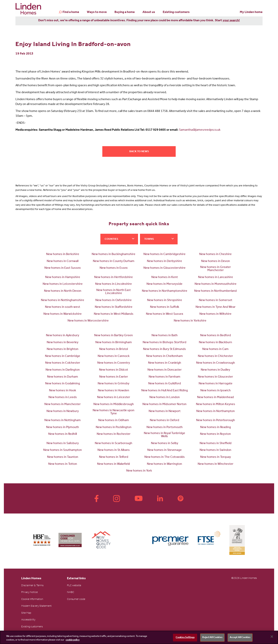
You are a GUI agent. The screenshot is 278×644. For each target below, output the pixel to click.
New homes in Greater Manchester (216, 269)
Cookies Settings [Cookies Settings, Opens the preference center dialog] (185, 638)
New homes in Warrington (164, 464)
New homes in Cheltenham (164, 356)
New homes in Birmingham (114, 343)
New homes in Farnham (164, 377)
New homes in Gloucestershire (164, 268)
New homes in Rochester (114, 434)
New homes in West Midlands (114, 314)
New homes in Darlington (63, 370)
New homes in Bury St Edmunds (164, 349)
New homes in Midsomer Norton (164, 404)
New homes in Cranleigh (165, 363)
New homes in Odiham (114, 421)
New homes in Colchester (63, 363)
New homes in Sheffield (216, 444)
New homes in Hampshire (63, 277)
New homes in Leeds (63, 397)
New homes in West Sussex (165, 314)
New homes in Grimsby (114, 384)
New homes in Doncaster (165, 370)
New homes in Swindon (215, 450)
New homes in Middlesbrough (114, 404)
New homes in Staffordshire (114, 307)
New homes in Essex (114, 268)
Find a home (71, 13)
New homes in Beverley (63, 343)
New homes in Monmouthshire (216, 284)
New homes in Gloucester (215, 377)
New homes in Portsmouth (165, 427)
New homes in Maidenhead (215, 397)
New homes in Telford (114, 457)
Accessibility (28, 620)
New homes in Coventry (114, 363)
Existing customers (176, 12)
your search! (231, 21)
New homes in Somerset (216, 300)
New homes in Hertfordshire (114, 277)
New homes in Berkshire (63, 254)
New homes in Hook (63, 391)
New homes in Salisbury (63, 444)
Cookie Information (32, 600)
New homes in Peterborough (216, 421)
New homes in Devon (216, 261)
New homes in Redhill (63, 434)
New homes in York (139, 471)
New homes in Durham (63, 377)
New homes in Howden (114, 391)
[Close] (272, 637)
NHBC (71, 593)
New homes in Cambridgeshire (164, 254)
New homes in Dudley (215, 370)
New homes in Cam (215, 349)
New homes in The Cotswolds (165, 457)
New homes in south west (63, 307)
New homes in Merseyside (164, 284)
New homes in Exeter (114, 377)
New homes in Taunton (63, 457)
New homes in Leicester (114, 397)
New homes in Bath (165, 336)
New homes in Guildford (165, 384)
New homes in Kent (165, 277)
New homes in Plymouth (63, 427)
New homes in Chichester (215, 356)
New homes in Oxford (164, 421)
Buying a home (125, 12)
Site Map (26, 613)
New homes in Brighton (63, 349)
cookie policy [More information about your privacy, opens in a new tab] (73, 640)
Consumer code (76, 600)
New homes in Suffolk (165, 307)
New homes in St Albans (114, 450)
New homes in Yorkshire (190, 321)
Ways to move (97, 12)
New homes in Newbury (63, 411)
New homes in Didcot (114, 370)
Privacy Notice (29, 593)
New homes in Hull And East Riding (165, 391)
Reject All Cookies (212, 638)
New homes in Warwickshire (63, 314)
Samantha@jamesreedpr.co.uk (200, 130)
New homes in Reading (216, 427)
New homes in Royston (215, 434)
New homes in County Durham (114, 261)
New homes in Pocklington (114, 427)
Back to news (139, 152)
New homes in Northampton (216, 411)
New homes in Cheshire (215, 254)
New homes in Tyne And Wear (216, 307)
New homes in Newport (165, 411)
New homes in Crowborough (216, 363)
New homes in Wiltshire (215, 314)
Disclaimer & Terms (32, 586)
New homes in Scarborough (114, 444)
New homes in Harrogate (216, 384)
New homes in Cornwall (63, 261)
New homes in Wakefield (114, 464)
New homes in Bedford (216, 336)
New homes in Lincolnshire (114, 284)
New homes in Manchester (63, 404)
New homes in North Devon (63, 291)
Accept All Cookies (240, 638)
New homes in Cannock (114, 356)
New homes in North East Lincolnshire (114, 292)
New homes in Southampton (63, 450)
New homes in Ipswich (216, 391)
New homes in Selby (165, 444)
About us (149, 12)
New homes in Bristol (114, 349)
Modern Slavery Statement (36, 606)
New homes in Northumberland (215, 291)
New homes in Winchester (216, 464)
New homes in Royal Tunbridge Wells (164, 435)
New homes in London (165, 397)
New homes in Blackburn (215, 343)
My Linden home (251, 12)
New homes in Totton (63, 464)
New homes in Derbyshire (164, 261)
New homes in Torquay (216, 457)
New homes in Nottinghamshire (63, 300)
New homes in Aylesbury (63, 336)
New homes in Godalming (63, 384)
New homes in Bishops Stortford (164, 343)
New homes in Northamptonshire (165, 291)
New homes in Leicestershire (63, 284)
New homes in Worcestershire (88, 321)
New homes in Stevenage (164, 450)
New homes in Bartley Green (114, 336)
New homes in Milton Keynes (216, 404)
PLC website (74, 586)
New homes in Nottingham (63, 421)
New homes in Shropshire (165, 300)
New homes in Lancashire (216, 277)
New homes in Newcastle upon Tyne (114, 412)
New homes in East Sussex (63, 268)
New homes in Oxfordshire (114, 300)
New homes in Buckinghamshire (114, 254)
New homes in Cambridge (63, 356)
